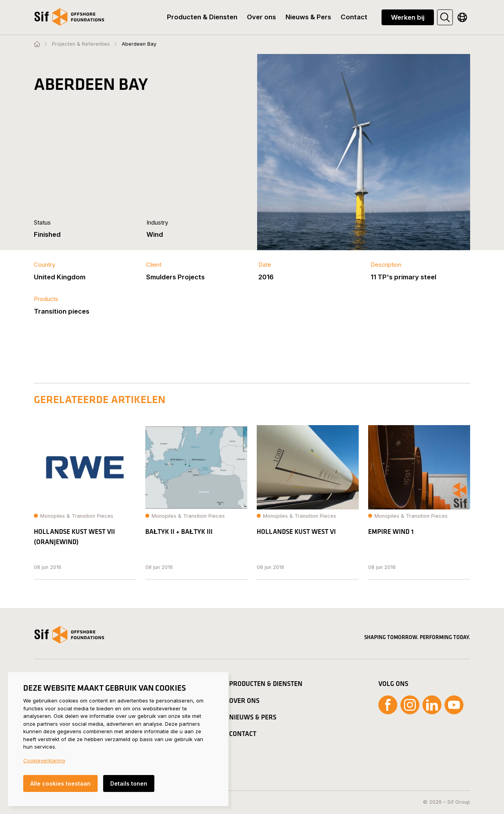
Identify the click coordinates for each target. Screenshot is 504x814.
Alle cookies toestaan (60, 783)
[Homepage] (37, 45)
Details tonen (129, 783)
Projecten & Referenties (81, 44)
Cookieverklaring (44, 760)
